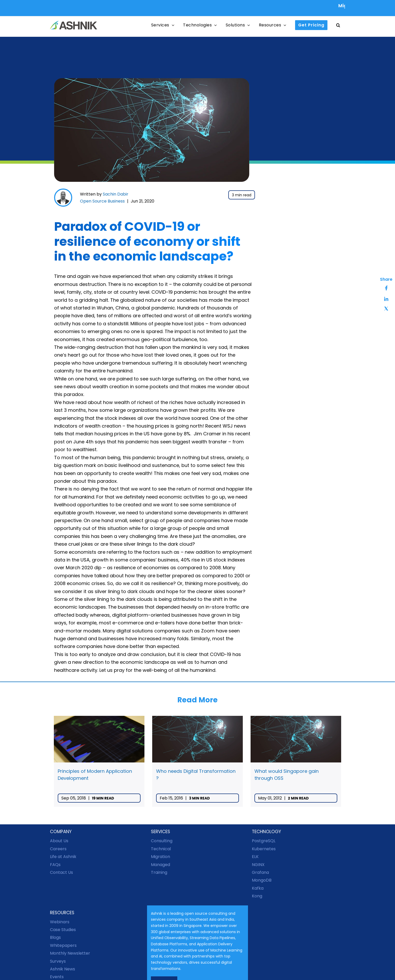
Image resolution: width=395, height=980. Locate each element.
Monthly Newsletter (70, 953)
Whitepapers (63, 945)
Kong (257, 896)
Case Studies (63, 930)
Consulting (162, 841)
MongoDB (262, 880)
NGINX (258, 865)
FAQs (55, 865)
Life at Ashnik (63, 857)
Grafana (260, 872)
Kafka (258, 888)
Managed (160, 865)
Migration (160, 857)
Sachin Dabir (116, 194)
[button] (338, 25)
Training (159, 872)
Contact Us (61, 872)
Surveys (58, 961)
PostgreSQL (264, 841)
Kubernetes (264, 849)
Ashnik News (63, 969)
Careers (58, 849)
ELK (255, 857)
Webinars (60, 922)
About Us (59, 841)
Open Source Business (102, 201)
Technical (161, 849)
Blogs (55, 937)
